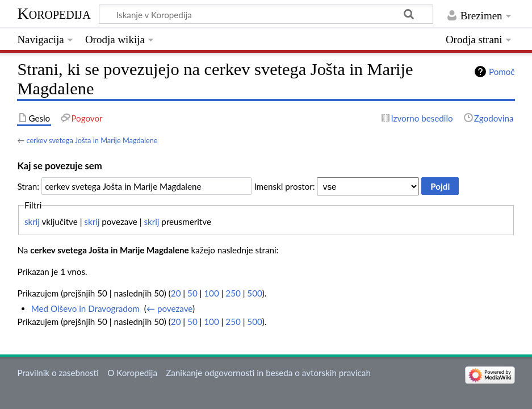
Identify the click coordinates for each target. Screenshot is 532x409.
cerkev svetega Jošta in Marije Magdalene (92, 140)
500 (254, 293)
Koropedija (54, 13)
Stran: (28, 186)
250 (233, 293)
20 (176, 293)
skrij (32, 222)
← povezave (169, 308)
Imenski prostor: (284, 186)
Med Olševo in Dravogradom (85, 308)
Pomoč (502, 72)
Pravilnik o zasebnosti (58, 373)
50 (192, 293)
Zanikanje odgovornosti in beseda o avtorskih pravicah (268, 373)
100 (211, 293)
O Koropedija (132, 373)
